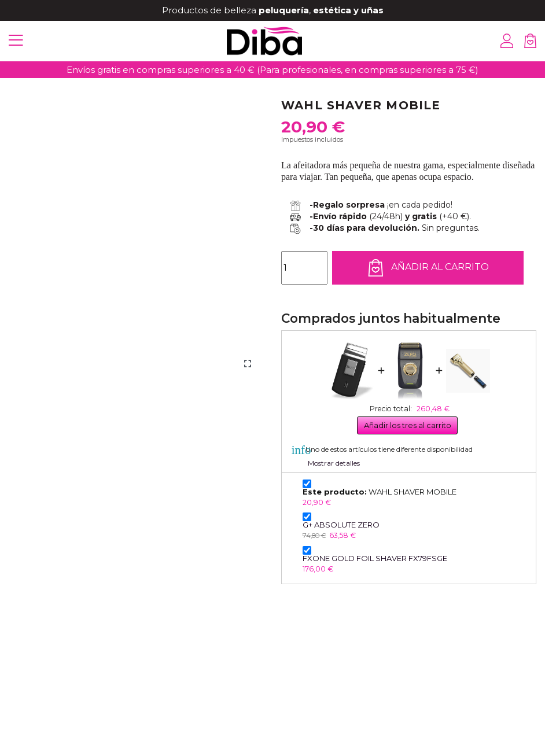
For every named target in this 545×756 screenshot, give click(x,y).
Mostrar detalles (334, 463)
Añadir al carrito (428, 268)
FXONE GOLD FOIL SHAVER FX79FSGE (375, 558)
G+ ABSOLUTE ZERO (341, 525)
